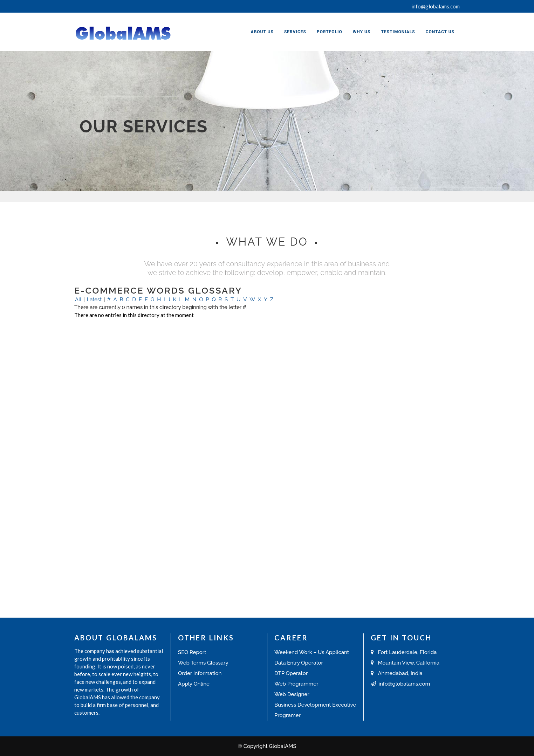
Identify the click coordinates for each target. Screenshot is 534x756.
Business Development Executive (315, 705)
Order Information (200, 673)
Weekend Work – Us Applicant (312, 652)
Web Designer (292, 694)
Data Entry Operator (299, 663)
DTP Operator (291, 673)
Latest (94, 300)
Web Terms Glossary (203, 663)
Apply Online (194, 684)
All (78, 300)
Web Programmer (296, 684)
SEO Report (192, 652)
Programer (287, 715)
